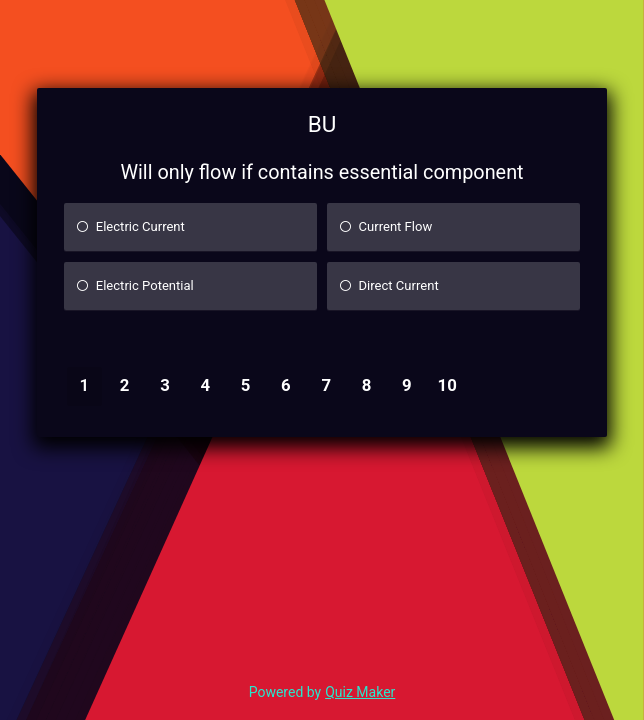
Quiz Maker (360, 692)
